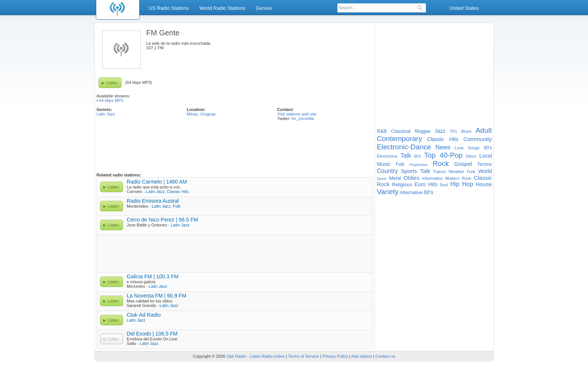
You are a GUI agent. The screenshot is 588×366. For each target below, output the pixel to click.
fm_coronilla (303, 118)
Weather (456, 172)
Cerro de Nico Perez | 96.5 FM (163, 220)
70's (453, 131)
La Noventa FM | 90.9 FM (156, 296)
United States (464, 8)
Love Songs (467, 148)
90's (488, 148)
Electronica (387, 156)
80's (429, 192)
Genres (264, 8)
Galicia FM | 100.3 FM (153, 276)
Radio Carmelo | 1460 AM (157, 182)
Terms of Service (304, 356)
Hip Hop (462, 184)
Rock (441, 163)
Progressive (419, 165)
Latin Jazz (106, 114)
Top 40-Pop (443, 155)
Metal (395, 178)
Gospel (463, 164)
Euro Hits (426, 184)
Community (478, 139)
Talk (406, 156)
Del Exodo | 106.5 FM (152, 334)
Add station (362, 356)
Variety (388, 192)
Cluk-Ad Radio (144, 315)
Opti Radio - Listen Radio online (256, 356)
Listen (112, 83)
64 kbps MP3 (111, 100)
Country (387, 171)
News (443, 147)
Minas (192, 114)
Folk (177, 206)
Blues (466, 131)
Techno (485, 164)
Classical (401, 131)
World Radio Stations (222, 8)
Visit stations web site (297, 114)
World (485, 171)
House (484, 184)
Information (432, 178)
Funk (471, 172)
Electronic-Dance (404, 147)
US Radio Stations (169, 8)
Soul (444, 185)
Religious (402, 185)
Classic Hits (178, 191)
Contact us (385, 356)
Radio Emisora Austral (153, 201)
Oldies (412, 178)
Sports (382, 179)
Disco (471, 156)
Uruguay (208, 114)
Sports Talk (415, 171)
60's (418, 156)
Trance (439, 172)
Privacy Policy (335, 356)
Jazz (440, 131)
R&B (382, 131)
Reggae (422, 131)
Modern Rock (458, 178)
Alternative (411, 192)
